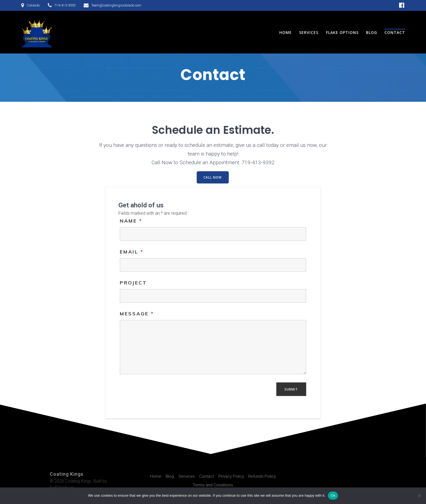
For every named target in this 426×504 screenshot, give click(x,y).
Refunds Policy (264, 476)
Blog (372, 32)
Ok (333, 495)
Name (131, 220)
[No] (419, 496)
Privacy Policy (232, 476)
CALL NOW (213, 177)
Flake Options (342, 32)
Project (133, 282)
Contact (395, 32)
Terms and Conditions (213, 485)
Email (132, 251)
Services (309, 32)
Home (286, 32)
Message (137, 313)
